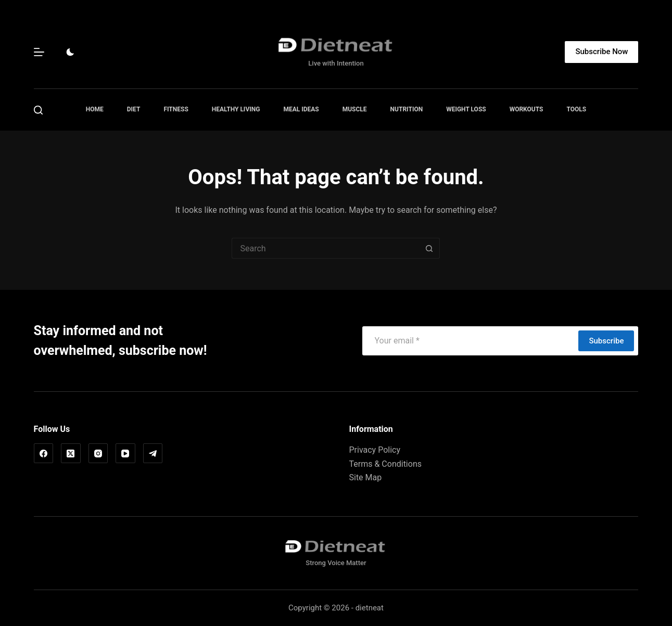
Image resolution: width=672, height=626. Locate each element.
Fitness (176, 109)
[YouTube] (125, 453)
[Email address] (470, 341)
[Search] (38, 110)
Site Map (365, 477)
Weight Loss (466, 109)
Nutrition (407, 109)
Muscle (355, 109)
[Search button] (429, 248)
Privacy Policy (375, 450)
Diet (134, 109)
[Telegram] (153, 453)
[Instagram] (98, 453)
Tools (576, 109)
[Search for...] (325, 248)
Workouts (527, 109)
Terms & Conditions (385, 464)
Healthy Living (236, 109)
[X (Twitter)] (71, 453)
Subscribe (606, 341)
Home (95, 109)
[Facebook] (44, 453)
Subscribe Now (601, 52)
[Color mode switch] (70, 52)
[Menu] (39, 52)
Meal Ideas (301, 109)
